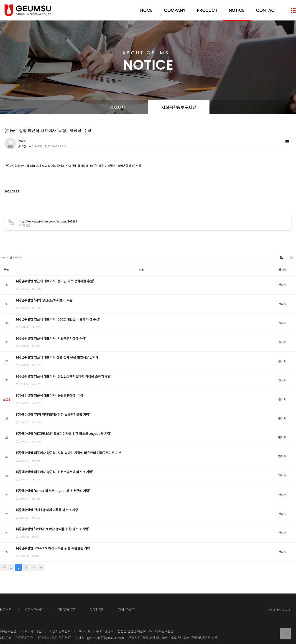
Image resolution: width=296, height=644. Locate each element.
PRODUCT (207, 10)
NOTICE (237, 10)
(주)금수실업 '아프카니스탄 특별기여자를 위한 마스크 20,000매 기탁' (64, 433)
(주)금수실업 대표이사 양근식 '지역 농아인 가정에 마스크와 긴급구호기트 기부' (69, 453)
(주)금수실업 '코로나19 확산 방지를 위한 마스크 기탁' (53, 529)
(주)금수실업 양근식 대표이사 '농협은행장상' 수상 (50, 395)
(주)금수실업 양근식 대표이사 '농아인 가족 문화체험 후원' (55, 281)
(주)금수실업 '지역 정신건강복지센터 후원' (45, 300)
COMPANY (175, 10)
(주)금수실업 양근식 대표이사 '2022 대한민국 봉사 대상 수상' (58, 319)
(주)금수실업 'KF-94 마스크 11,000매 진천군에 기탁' (53, 491)
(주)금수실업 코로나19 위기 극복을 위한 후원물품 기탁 (53, 548)
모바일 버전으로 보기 (279, 610)
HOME (146, 10)
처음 (3, 567)
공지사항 (117, 107)
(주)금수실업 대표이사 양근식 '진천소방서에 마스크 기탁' (55, 472)
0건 (22, 146)
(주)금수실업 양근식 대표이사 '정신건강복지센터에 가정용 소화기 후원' (64, 376)
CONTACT (267, 10)
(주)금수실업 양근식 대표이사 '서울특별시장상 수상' (51, 338)
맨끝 (41, 567)
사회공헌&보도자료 (179, 107)
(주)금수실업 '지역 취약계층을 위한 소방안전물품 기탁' (53, 414)
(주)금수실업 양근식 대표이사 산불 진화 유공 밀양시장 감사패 (57, 357)
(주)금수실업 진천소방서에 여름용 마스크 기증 (47, 510)
